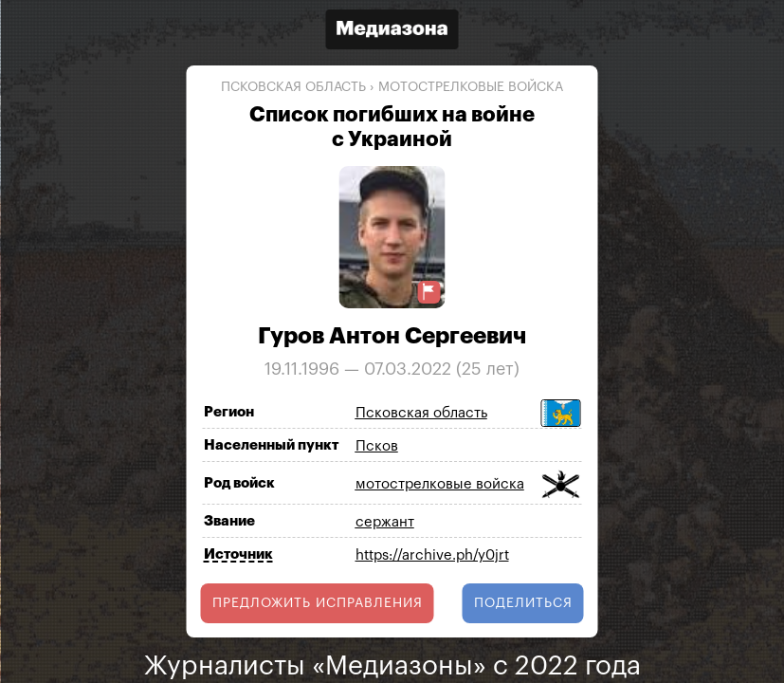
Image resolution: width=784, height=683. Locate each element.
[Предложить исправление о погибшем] (428, 292)
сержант (385, 522)
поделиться (523, 603)
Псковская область (293, 87)
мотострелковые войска (471, 87)
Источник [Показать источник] (238, 554)
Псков (377, 446)
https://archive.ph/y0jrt (432, 555)
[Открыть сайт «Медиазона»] (392, 32)
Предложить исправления (318, 603)
